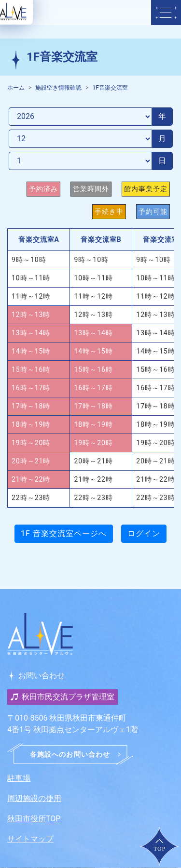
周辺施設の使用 (34, 798)
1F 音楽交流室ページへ (64, 533)
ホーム (16, 88)
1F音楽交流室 (110, 88)
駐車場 (19, 778)
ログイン (144, 533)
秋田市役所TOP (34, 819)
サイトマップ (30, 839)
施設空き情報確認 (58, 88)
